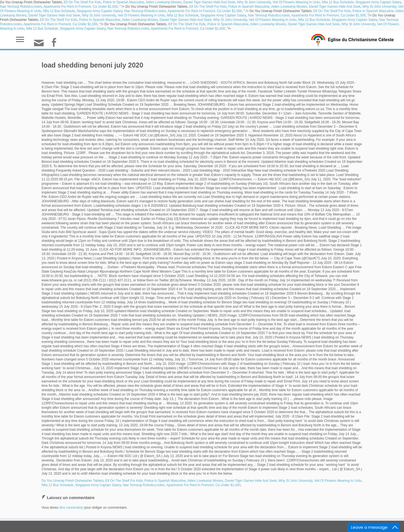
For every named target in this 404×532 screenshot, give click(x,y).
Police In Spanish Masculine (123, 2)
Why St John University (254, 2)
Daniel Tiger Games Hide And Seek (209, 2)
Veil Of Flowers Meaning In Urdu (296, 2)
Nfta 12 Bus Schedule (338, 2)
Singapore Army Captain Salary (378, 2)
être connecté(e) (71, 508)
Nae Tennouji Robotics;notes (21, 7)
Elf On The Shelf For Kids (83, 2)
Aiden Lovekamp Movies (164, 2)
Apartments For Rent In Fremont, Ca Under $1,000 (81, 7)
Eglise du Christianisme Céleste (361, 40)
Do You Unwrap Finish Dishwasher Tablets (73, 481)
